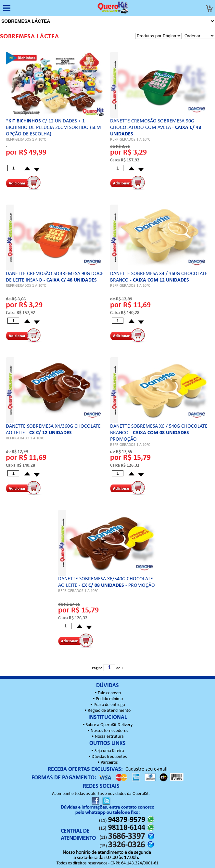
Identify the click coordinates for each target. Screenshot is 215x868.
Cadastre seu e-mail (146, 769)
